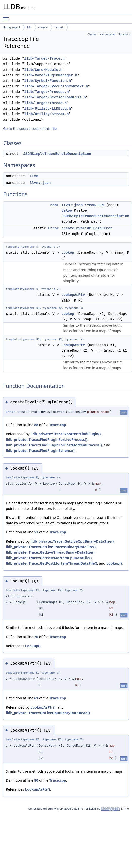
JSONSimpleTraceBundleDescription (57, 154)
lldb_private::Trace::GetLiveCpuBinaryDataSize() (72, 541)
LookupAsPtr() (43, 707)
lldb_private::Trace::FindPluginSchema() (40, 450)
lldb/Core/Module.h (43, 70)
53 (36, 532)
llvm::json (40, 183)
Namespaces (108, 34)
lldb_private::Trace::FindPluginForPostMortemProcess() (54, 445)
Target (59, 27)
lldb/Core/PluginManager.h (51, 75)
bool (55, 205)
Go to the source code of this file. (30, 129)
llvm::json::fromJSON (83, 205)
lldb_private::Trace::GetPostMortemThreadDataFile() (51, 563)
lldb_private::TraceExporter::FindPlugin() (65, 434)
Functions (125, 34)
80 (36, 780)
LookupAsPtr (73, 295)
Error (54, 228)
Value (67, 210)
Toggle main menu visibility (7, 17)
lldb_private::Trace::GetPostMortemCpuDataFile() (49, 558)
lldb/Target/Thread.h (45, 103)
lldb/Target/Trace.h (44, 59)
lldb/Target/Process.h (46, 92)
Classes (92, 34)
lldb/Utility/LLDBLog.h (48, 108)
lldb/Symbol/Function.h (48, 81)
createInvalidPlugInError (87, 228)
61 (36, 698)
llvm (34, 176)
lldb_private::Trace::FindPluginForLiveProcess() (47, 439)
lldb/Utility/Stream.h (46, 114)
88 (36, 425)
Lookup (68, 252)
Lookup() (114, 563)
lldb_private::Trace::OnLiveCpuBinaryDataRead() (48, 713)
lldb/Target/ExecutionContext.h (56, 86)
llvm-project (12, 27)
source (43, 27)
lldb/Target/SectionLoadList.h (55, 97)
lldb (29, 27)
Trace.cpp (58, 425)
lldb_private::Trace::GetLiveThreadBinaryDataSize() (50, 552)
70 (36, 637)
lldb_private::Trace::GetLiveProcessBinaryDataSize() (51, 547)
